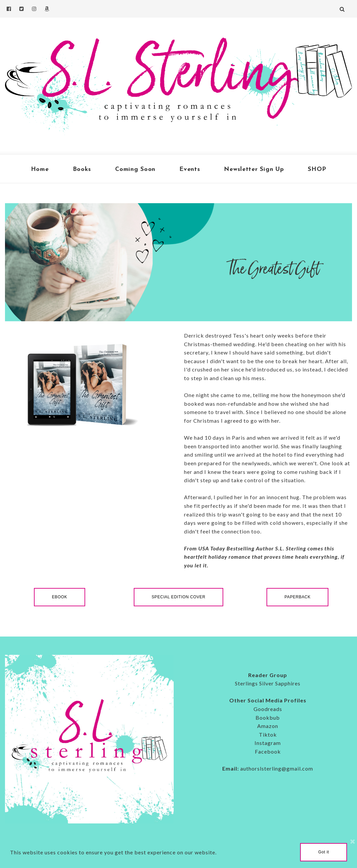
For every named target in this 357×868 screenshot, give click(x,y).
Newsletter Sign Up (254, 169)
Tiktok (268, 734)
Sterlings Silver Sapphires (268, 683)
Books (82, 169)
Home (40, 169)
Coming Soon (135, 169)
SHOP (317, 169)
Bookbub (268, 718)
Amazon (268, 726)
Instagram (268, 743)
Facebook (268, 751)
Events (190, 169)
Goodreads (268, 709)
